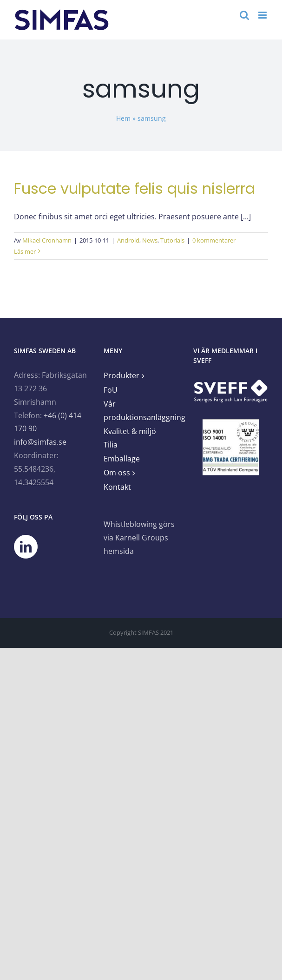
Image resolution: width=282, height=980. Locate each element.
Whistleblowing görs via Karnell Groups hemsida (139, 538)
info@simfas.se (40, 442)
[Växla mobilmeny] (263, 15)
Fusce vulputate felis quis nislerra (134, 188)
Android (128, 240)
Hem (123, 118)
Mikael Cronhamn (47, 240)
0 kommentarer (214, 240)
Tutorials (172, 240)
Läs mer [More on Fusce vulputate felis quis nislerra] (25, 251)
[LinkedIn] (26, 547)
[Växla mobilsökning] (244, 15)
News (150, 240)
